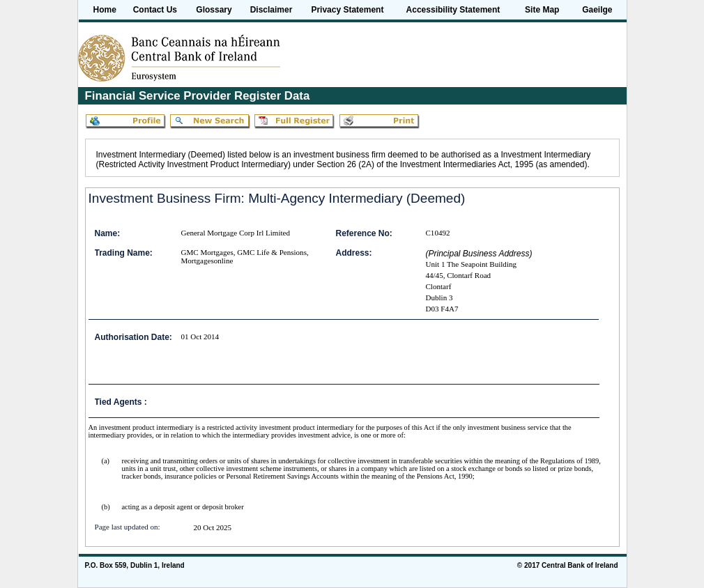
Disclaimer (271, 10)
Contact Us (155, 10)
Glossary (214, 10)
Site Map (542, 10)
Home (105, 10)
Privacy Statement (347, 10)
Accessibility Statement (453, 10)
